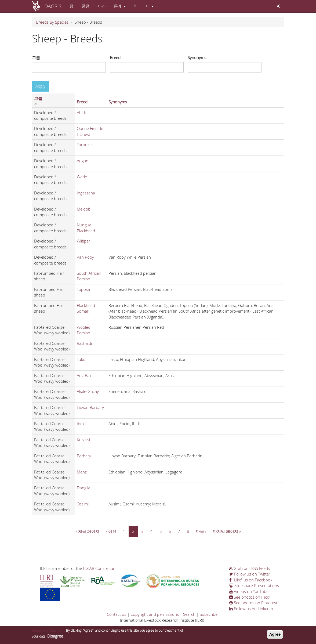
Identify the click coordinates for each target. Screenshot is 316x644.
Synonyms (197, 57)
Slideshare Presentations (254, 585)
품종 (86, 6)
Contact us (117, 614)
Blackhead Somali (86, 308)
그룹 (36, 57)
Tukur (82, 359)
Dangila (83, 488)
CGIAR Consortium (100, 568)
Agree (275, 636)
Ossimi (83, 504)
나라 (102, 6)
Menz (82, 472)
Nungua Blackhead (86, 228)
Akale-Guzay (88, 391)
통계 (120, 6)
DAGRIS (53, 6)
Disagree (55, 637)
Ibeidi (82, 424)
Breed (115, 57)
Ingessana (86, 193)
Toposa (83, 289)
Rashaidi (84, 343)
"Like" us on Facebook (251, 580)
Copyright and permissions (155, 614)
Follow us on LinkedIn (251, 609)
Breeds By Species (52, 22)
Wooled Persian (84, 330)
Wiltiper (83, 241)
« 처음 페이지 (87, 531)
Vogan (83, 161)
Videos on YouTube (249, 591)
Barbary (84, 456)
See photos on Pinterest (253, 603)
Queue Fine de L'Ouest (90, 131)
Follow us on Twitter (250, 574)
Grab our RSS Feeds (250, 568)
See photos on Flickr (250, 597)
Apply (40, 86)
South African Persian (89, 276)
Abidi (81, 113)
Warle (82, 177)
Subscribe (209, 614)
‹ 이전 (111, 531)
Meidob (84, 209)
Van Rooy (85, 257)
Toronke (84, 144)
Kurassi (83, 440)
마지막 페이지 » (227, 531)
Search (189, 614)
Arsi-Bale (85, 375)
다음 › (201, 531)
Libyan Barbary (90, 407)
